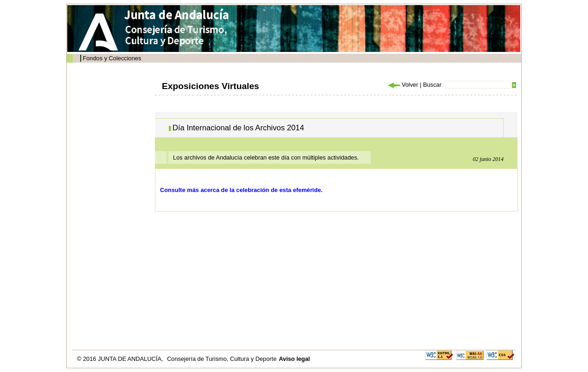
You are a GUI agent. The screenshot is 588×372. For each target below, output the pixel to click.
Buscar (432, 85)
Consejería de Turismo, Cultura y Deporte (222, 359)
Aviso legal (294, 359)
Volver (403, 85)
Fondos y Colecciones (112, 58)
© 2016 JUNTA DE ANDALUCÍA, (121, 359)
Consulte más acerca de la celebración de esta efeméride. (241, 190)
